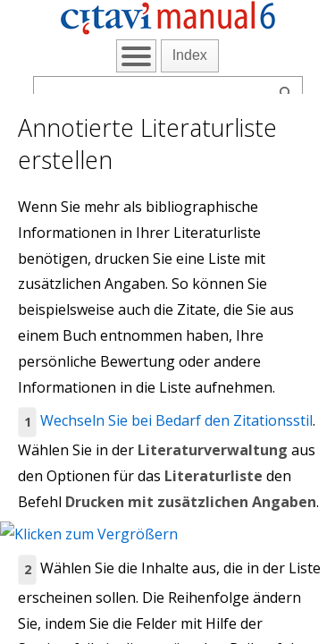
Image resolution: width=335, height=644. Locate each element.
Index (190, 55)
